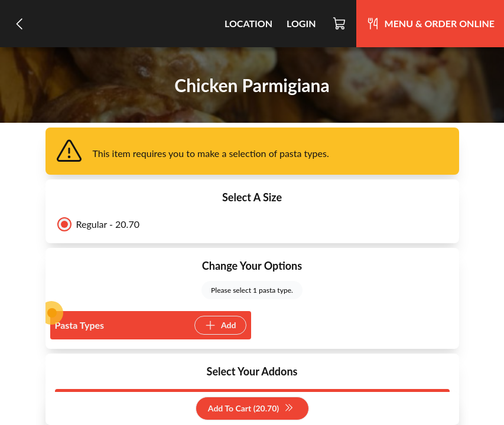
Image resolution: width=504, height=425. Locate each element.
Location (248, 23)
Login (301, 23)
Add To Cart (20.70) (251, 409)
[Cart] (340, 24)
